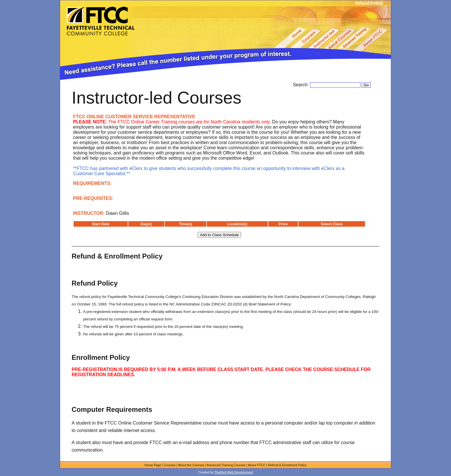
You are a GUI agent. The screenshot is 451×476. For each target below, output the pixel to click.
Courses (170, 465)
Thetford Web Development (234, 472)
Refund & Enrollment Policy (287, 465)
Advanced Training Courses (226, 465)
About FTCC (257, 465)
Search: (301, 85)
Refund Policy (369, 3)
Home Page (153, 465)
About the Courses (191, 465)
